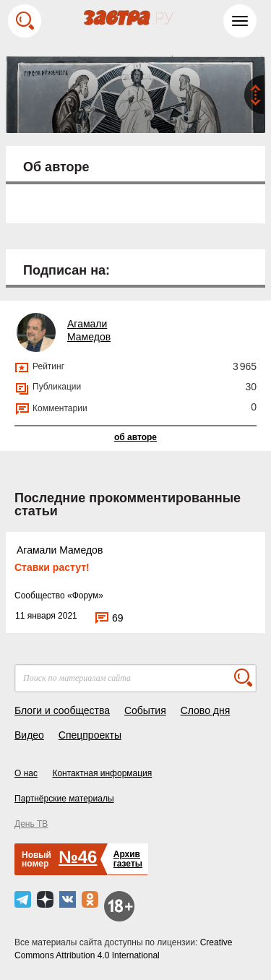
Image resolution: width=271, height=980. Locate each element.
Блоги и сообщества (62, 710)
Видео (29, 735)
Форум (85, 596)
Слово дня (206, 710)
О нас (26, 773)
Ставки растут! (52, 567)
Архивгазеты (128, 859)
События (145, 710)
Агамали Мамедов (60, 550)
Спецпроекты (90, 735)
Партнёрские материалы (64, 799)
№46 (78, 857)
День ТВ (31, 824)
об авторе (135, 437)
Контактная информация (102, 773)
